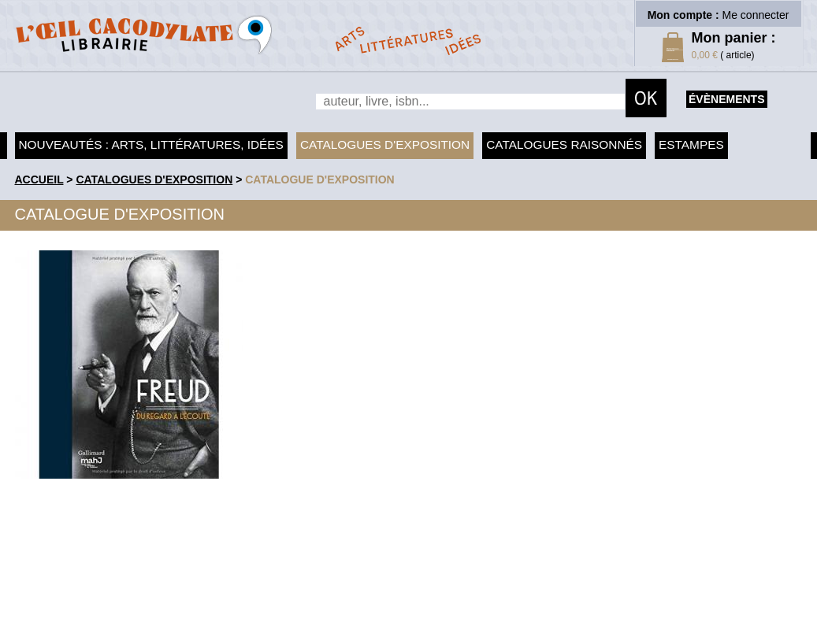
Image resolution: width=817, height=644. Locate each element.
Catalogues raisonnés (564, 144)
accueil (39, 180)
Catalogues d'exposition (385, 144)
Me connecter (756, 15)
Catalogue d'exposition (320, 180)
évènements (726, 99)
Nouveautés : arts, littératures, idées (151, 144)
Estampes (691, 144)
